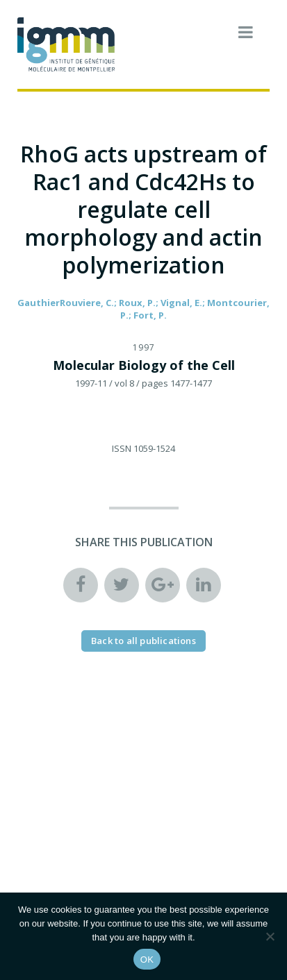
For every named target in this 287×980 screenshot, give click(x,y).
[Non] (270, 936)
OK (147, 960)
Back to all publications (143, 641)
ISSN (122, 448)
